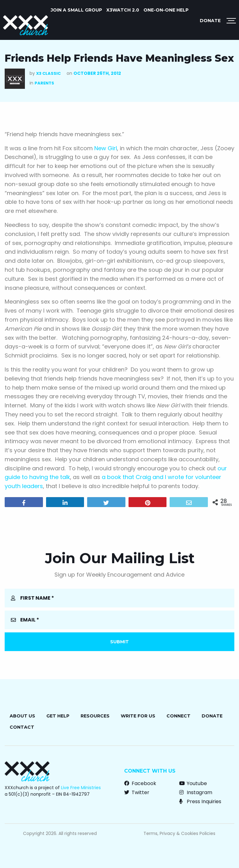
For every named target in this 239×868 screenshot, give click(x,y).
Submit (119, 642)
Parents (44, 83)
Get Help (58, 716)
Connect (178, 716)
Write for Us (138, 716)
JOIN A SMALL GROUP (76, 10)
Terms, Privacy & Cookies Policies (179, 833)
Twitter (137, 792)
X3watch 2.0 (123, 10)
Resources (95, 716)
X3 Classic (48, 73)
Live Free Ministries (81, 788)
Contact (22, 727)
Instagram (196, 792)
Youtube (193, 783)
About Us (22, 716)
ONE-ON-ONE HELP (166, 10)
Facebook (140, 783)
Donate (210, 21)
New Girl (106, 148)
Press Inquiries (200, 801)
